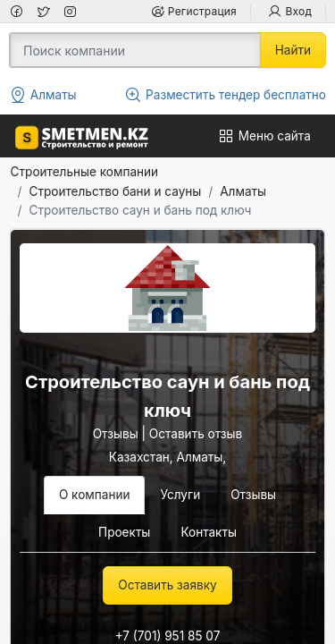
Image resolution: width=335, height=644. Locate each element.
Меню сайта (264, 136)
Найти (293, 50)
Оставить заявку (167, 585)
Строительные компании (85, 172)
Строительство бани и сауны (116, 191)
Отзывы (116, 434)
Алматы (243, 191)
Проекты (124, 532)
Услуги (180, 495)
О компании (95, 495)
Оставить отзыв (196, 434)
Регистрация (193, 11)
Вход (290, 11)
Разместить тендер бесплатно (225, 95)
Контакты (209, 532)
